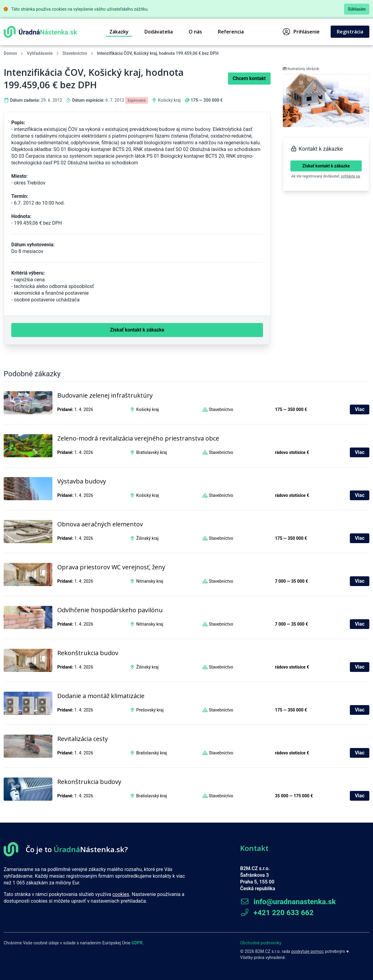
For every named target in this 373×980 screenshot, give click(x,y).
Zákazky (119, 32)
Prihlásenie (301, 32)
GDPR (137, 943)
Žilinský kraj (147, 538)
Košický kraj (169, 100)
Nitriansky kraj (150, 581)
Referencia (231, 32)
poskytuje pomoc (308, 951)
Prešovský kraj (150, 710)
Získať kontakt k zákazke (326, 166)
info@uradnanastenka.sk (288, 902)
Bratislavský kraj (152, 452)
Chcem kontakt (249, 78)
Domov (10, 53)
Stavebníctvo (75, 53)
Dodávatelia (159, 32)
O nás (195, 32)
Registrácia (350, 32)
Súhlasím (357, 9)
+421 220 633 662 (277, 913)
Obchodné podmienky (261, 943)
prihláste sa (350, 176)
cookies (121, 894)
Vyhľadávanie (40, 53)
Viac (360, 409)
